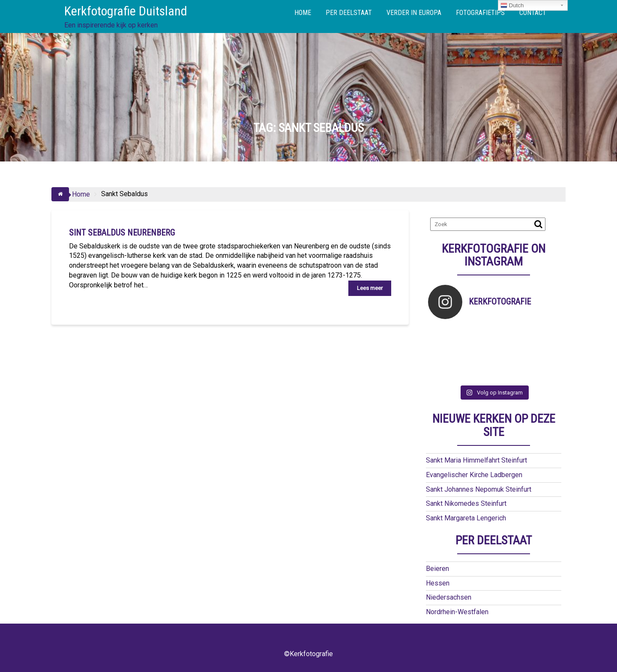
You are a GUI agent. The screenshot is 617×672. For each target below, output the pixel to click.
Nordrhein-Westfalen (457, 612)
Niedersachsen (449, 597)
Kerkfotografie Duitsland (126, 11)
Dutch (512, 6)
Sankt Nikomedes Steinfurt (466, 503)
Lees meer (370, 288)
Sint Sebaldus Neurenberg (122, 233)
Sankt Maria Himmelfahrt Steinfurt (476, 460)
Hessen (438, 583)
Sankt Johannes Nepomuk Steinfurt (479, 489)
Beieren (437, 569)
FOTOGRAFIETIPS (480, 13)
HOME (303, 13)
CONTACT (533, 13)
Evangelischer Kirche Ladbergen (474, 475)
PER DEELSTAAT (349, 13)
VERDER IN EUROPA (414, 13)
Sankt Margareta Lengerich (466, 518)
